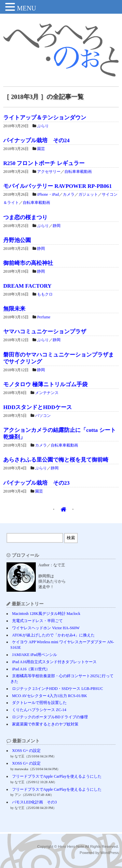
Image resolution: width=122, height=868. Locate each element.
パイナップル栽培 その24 (36, 140)
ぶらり (43, 126)
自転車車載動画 (78, 172)
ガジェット (88, 194)
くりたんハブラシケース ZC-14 (39, 710)
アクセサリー (49, 172)
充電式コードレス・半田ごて (37, 621)
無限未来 (14, 309)
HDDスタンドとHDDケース (38, 407)
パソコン (43, 416)
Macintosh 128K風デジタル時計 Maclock (46, 614)
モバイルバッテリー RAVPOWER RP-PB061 (58, 186)
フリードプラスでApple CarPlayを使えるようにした (57, 776)
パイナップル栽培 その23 (36, 483)
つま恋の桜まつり (25, 217)
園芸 (41, 149)
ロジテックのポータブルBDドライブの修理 (50, 717)
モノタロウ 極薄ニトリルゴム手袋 (45, 384)
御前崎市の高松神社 (28, 263)
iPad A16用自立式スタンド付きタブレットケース (54, 662)
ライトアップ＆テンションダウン (45, 118)
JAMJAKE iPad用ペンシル (34, 655)
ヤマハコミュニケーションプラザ (45, 332)
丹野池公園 (17, 240)
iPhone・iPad (48, 194)
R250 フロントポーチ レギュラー (44, 163)
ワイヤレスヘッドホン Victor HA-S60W (46, 628)
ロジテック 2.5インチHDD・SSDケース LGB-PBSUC (57, 689)
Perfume (44, 317)
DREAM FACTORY (27, 286)
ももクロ (45, 294)
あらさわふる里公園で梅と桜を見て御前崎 (56, 460)
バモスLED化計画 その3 (34, 802)
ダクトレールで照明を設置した (39, 703)
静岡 (57, 226)
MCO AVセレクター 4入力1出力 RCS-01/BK (49, 696)
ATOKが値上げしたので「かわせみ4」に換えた (53, 635)
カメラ (69, 194)
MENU (27, 8)
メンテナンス (47, 393)
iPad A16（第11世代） (31, 669)
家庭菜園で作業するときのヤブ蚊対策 (45, 724)
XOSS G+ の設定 (26, 751)
